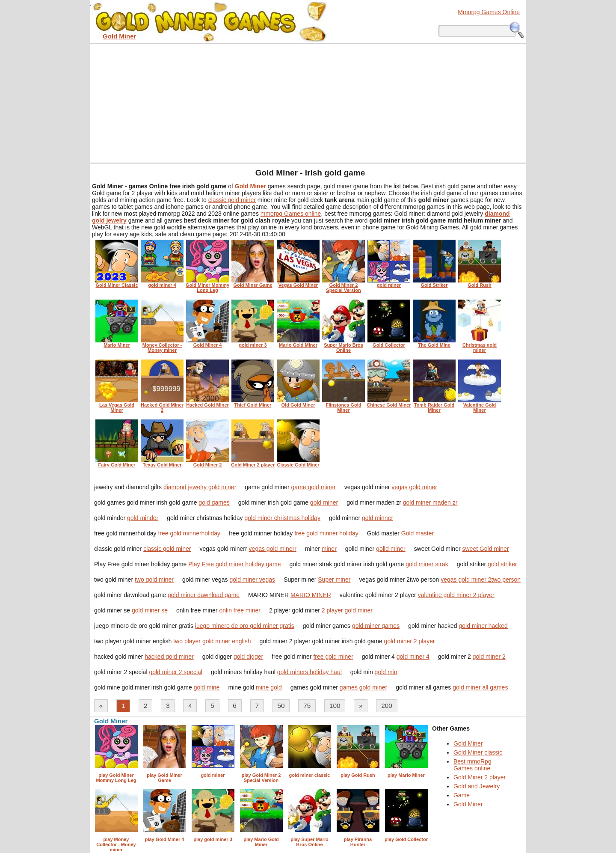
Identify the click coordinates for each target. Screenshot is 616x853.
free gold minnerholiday (189, 533)
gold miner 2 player (410, 641)
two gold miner (154, 580)
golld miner (391, 549)
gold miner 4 (413, 657)
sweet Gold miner (485, 549)
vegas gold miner (414, 487)
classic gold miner (232, 200)
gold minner (378, 518)
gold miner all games (480, 687)
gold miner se (150, 610)
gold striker (502, 564)
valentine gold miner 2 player (456, 595)
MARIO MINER (311, 595)
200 (387, 706)
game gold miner (313, 487)
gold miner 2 (489, 657)
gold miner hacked (483, 626)
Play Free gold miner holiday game (234, 564)
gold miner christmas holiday (283, 518)
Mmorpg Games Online (489, 12)
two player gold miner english (212, 641)
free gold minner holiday (326, 533)
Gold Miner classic (478, 752)
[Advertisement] (308, 103)
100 (335, 706)
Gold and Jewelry (477, 786)
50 (281, 706)
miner (329, 549)
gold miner (324, 502)
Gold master (418, 533)
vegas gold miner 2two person (481, 580)
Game (462, 795)
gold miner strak (427, 564)
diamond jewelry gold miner (200, 487)
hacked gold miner (169, 657)
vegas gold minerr (273, 549)
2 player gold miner (347, 610)
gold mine (207, 687)
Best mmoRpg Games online (472, 765)
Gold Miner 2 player (480, 777)
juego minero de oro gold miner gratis (245, 626)
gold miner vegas (253, 580)
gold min (386, 672)
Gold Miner (468, 743)
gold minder (143, 518)
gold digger (248, 657)
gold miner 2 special (176, 672)
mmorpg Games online (291, 214)
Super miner (334, 580)
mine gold (269, 687)
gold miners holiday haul (309, 672)
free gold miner (333, 657)
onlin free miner (240, 610)
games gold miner (363, 687)
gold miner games (376, 626)
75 (307, 706)
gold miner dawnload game (204, 595)
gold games (214, 502)
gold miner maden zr (430, 502)
